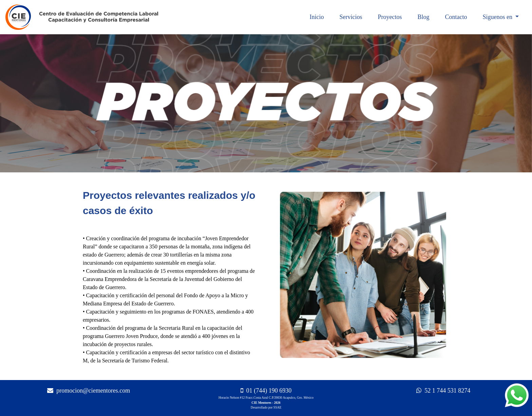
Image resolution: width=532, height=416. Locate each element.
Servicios (351, 17)
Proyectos (390, 17)
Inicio (317, 17)
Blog (423, 17)
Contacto (456, 17)
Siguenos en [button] (498, 17)
